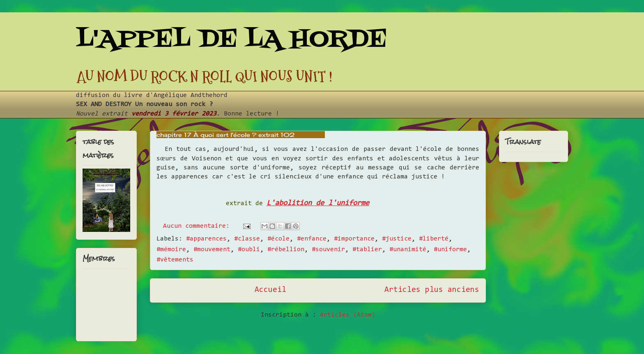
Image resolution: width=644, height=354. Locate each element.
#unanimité (408, 250)
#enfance (312, 239)
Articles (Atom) (348, 315)
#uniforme (450, 250)
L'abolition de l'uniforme (318, 203)
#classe (247, 239)
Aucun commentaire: (198, 226)
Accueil (270, 290)
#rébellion (286, 250)
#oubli (249, 250)
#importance (354, 239)
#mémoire (171, 250)
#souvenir (328, 250)
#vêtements (175, 260)
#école (278, 239)
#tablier (367, 250)
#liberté (434, 239)
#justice (397, 239)
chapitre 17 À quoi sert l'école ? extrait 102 (225, 135)
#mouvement (212, 250)
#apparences (206, 239)
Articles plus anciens (432, 290)
